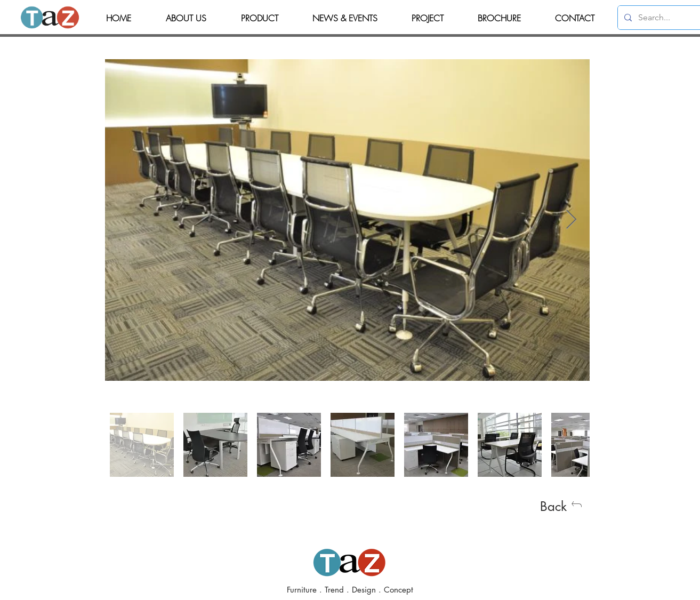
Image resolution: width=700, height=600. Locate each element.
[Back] (561, 506)
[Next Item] (571, 220)
